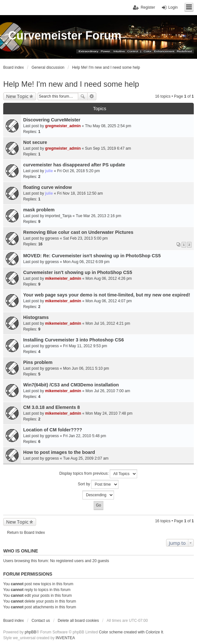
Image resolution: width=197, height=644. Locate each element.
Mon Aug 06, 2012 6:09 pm (86, 262)
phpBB (31, 632)
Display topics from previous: (98, 474)
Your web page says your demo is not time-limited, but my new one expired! (107, 295)
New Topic (17, 96)
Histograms (36, 317)
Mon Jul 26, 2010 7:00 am (108, 391)
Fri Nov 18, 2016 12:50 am (80, 193)
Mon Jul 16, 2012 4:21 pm (108, 323)
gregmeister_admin (63, 126)
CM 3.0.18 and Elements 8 (52, 407)
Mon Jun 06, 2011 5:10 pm (86, 368)
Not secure (35, 142)
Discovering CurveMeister (52, 120)
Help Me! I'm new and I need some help (71, 84)
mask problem (39, 210)
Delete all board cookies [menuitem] (78, 621)
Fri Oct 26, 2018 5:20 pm (78, 171)
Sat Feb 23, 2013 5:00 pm (85, 238)
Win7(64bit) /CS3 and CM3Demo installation (71, 385)
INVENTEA (65, 638)
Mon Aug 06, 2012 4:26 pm (108, 278)
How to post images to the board (59, 452)
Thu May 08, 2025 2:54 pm (108, 126)
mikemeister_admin (63, 278)
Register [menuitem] (148, 7)
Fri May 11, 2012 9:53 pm (85, 346)
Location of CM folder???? (53, 430)
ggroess (52, 238)
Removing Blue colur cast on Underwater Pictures (78, 232)
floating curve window (47, 187)
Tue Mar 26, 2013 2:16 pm (98, 216)
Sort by (98, 484)
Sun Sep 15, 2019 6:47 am (108, 148)
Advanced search (92, 96)
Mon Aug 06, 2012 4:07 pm (108, 301)
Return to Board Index (26, 533)
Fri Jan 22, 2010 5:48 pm (84, 436)
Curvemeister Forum (65, 35)
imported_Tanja (58, 216)
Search (83, 96)
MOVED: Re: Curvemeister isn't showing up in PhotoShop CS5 (92, 256)
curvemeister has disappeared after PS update (74, 165)
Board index (14, 621)
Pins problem (38, 362)
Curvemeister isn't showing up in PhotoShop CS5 (78, 272)
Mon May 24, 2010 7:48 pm (109, 413)
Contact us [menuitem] (41, 621)
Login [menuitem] (173, 7)
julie (49, 171)
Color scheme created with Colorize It (131, 632)
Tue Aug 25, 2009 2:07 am (86, 458)
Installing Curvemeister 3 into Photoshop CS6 (74, 340)
